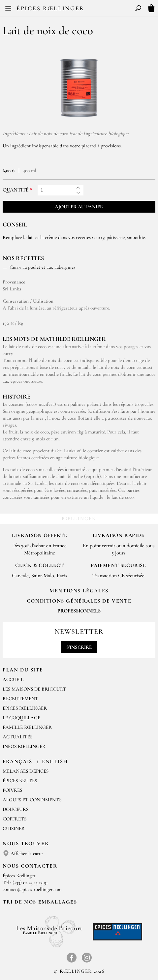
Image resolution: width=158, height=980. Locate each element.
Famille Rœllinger (27, 727)
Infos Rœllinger (24, 746)
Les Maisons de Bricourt (34, 689)
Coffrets (15, 819)
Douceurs (16, 809)
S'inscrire (79, 647)
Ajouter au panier (79, 207)
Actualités (17, 737)
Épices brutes (20, 781)
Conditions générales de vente (79, 601)
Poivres (12, 790)
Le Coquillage (21, 718)
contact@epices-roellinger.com (32, 889)
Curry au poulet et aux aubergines (42, 267)
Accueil (13, 679)
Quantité (16, 190)
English (55, 761)
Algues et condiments (32, 800)
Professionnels (79, 611)
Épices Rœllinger (50, 8)
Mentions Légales (79, 591)
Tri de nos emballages (40, 902)
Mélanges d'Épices (26, 771)
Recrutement (20, 698)
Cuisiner (14, 828)
